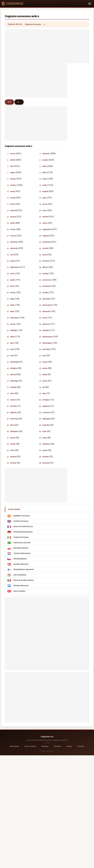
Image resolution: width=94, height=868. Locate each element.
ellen (12, 393)
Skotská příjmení (20, 559)
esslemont (47, 242)
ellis (12, 166)
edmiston (14, 242)
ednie (12, 305)
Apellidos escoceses (22, 516)
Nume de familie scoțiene (23, 580)
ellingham (14, 431)
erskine (13, 185)
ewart (12, 191)
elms (12, 425)
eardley (45, 274)
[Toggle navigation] (90, 4)
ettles (12, 337)
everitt (13, 444)
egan (44, 198)
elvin (12, 286)
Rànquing (45, 746)
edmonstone (47, 337)
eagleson (46, 406)
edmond (14, 210)
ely (43, 387)
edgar (13, 172)
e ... (19, 102)
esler (44, 431)
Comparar (57, 746)
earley (45, 368)
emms (45, 381)
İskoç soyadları (19, 591)
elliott (13, 160)
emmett (13, 406)
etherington (47, 343)
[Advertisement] (47, 46)
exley (44, 438)
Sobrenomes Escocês (22, 543)
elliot (44, 172)
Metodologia (14, 746)
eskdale (13, 387)
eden (12, 311)
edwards (46, 154)
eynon (45, 450)
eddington (46, 419)
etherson (46, 324)
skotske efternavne (21, 564)
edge (12, 299)
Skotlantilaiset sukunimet (23, 570)
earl (12, 255)
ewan (44, 210)
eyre (44, 356)
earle (12, 349)
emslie (13, 198)
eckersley (14, 419)
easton (45, 160)
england (46, 236)
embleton (46, 444)
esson (45, 204)
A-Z (9, 102)
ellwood (13, 374)
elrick (12, 204)
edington (46, 330)
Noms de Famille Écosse (23, 527)
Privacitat (81, 746)
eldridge (14, 330)
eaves (13, 438)
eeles (12, 450)
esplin (13, 280)
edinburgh (14, 362)
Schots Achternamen (22, 554)
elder (44, 166)
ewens (45, 362)
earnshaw (46, 349)
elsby (44, 374)
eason (13, 324)
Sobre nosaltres (30, 746)
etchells (46, 457)
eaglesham (47, 229)
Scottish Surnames (21, 521)
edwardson (15, 318)
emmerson (47, 280)
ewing (13, 179)
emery (13, 292)
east (12, 356)
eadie (44, 185)
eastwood (46, 286)
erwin (44, 318)
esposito (46, 425)
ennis (12, 274)
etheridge (14, 381)
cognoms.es (47, 736)
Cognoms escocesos (33, 24)
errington (46, 400)
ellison (45, 267)
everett (45, 248)
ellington (14, 368)
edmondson (47, 305)
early (44, 255)
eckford (13, 457)
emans (13, 400)
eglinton (14, 412)
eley (12, 343)
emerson (46, 261)
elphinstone (15, 267)
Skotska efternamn (21, 586)
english (45, 191)
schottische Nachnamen (23, 532)
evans (13, 154)
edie (44, 393)
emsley (13, 463)
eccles (13, 229)
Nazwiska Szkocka (21, 548)
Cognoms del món (15, 24)
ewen (44, 179)
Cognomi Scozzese (21, 537)
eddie (12, 223)
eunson (13, 236)
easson (13, 217)
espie (12, 261)
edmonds (14, 248)
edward (45, 217)
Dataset (69, 746)
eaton (45, 223)
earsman (46, 463)
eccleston (46, 412)
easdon (45, 292)
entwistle (46, 299)
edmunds (46, 311)
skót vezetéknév (20, 575)
